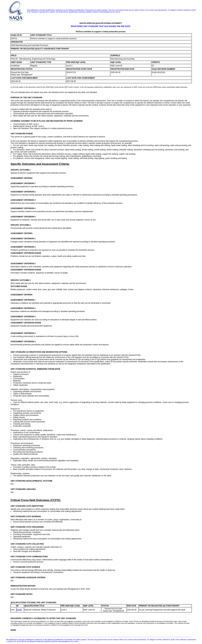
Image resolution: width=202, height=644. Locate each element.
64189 (19, 610)
